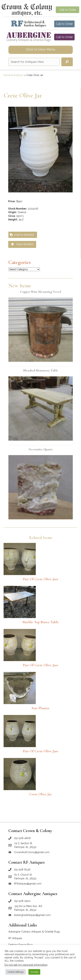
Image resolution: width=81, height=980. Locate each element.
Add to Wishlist (22, 235)
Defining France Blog (20, 945)
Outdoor (19, 75)
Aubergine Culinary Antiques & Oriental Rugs (34, 932)
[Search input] (34, 62)
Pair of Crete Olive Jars (40, 579)
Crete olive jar (40, 794)
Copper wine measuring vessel (40, 292)
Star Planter (41, 708)
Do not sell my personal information (26, 965)
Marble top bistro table (41, 622)
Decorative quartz (41, 449)
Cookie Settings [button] (16, 972)
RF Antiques (15, 938)
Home (7, 75)
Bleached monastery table (41, 370)
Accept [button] (34, 972)
